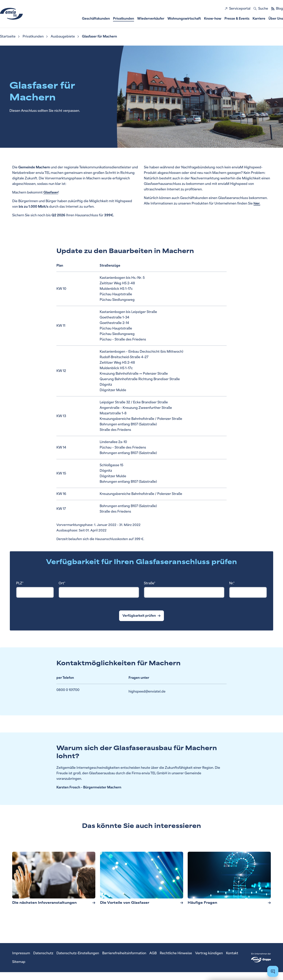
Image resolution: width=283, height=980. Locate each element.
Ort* (62, 583)
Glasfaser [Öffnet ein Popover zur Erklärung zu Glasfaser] (51, 192)
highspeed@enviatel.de (147, 692)
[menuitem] (10, 37)
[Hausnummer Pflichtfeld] (248, 592)
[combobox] (35, 592)
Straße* (150, 583)
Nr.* (232, 583)
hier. (257, 203)
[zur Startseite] (22, 14)
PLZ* (20, 583)
